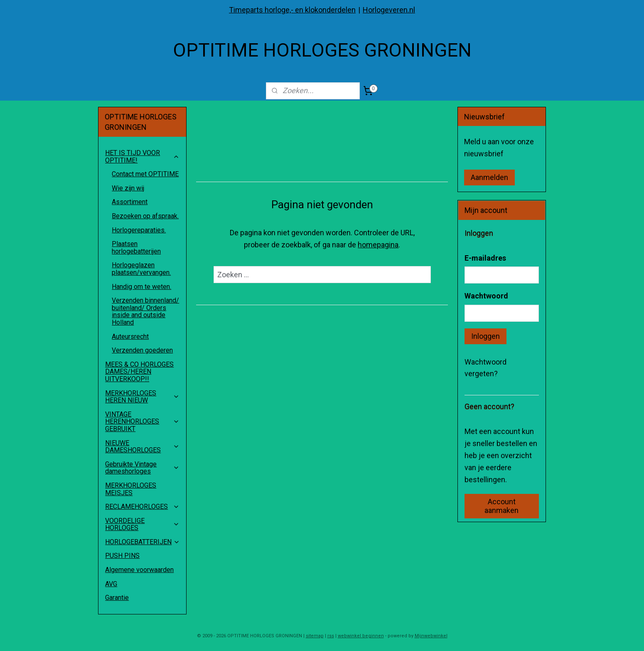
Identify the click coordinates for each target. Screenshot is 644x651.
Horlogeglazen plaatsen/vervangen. (141, 269)
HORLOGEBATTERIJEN (143, 542)
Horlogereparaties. (139, 230)
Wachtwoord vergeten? (485, 368)
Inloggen (485, 336)
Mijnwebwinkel (431, 636)
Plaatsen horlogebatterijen (136, 248)
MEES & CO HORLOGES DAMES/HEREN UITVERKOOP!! (139, 372)
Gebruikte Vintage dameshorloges (142, 468)
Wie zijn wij (128, 188)
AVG (111, 584)
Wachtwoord (486, 296)
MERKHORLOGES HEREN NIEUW (142, 397)
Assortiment (130, 202)
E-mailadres (485, 258)
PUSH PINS (122, 556)
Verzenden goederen (142, 350)
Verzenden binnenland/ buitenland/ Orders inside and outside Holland (145, 311)
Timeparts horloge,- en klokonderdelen (292, 10)
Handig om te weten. (141, 287)
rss (331, 636)
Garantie (117, 598)
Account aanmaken (501, 506)
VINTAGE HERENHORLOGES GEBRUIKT (142, 422)
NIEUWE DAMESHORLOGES (142, 447)
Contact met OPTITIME (145, 174)
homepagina (378, 245)
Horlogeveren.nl (389, 10)
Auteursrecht (130, 337)
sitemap (315, 636)
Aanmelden (489, 177)
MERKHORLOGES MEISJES (131, 489)
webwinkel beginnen (361, 636)
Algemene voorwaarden (139, 570)
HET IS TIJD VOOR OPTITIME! (142, 157)
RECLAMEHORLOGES (142, 507)
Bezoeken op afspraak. (145, 216)
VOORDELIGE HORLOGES (142, 524)
